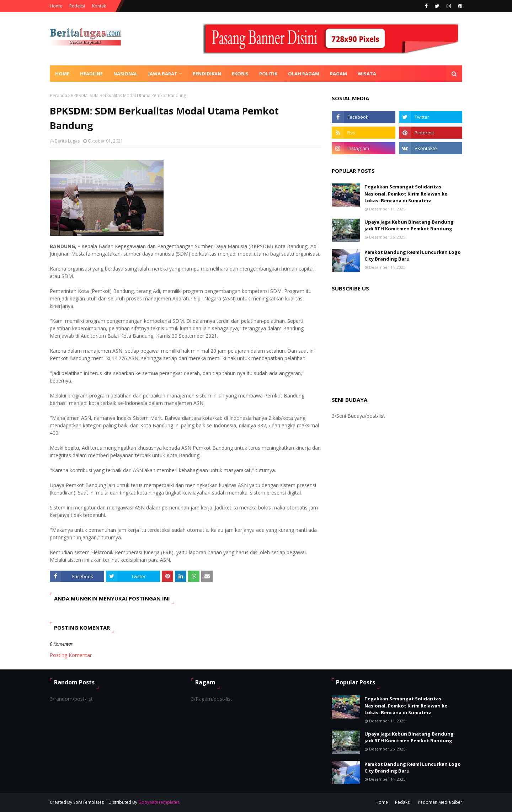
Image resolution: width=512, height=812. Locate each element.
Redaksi (77, 6)
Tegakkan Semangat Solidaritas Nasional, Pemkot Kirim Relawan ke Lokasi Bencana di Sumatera (406, 194)
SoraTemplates (89, 802)
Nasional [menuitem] (126, 74)
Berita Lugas (67, 141)
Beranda (58, 95)
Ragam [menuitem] (338, 74)
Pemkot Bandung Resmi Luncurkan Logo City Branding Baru (413, 256)
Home (56, 6)
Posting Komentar (71, 655)
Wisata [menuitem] (367, 74)
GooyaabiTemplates (159, 802)
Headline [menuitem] (91, 74)
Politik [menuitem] (268, 74)
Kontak (99, 6)
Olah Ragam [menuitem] (304, 74)
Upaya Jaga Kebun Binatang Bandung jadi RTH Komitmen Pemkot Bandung (409, 225)
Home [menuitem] (62, 74)
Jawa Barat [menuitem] (163, 74)
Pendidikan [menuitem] (207, 74)
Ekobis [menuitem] (240, 74)
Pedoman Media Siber (440, 802)
